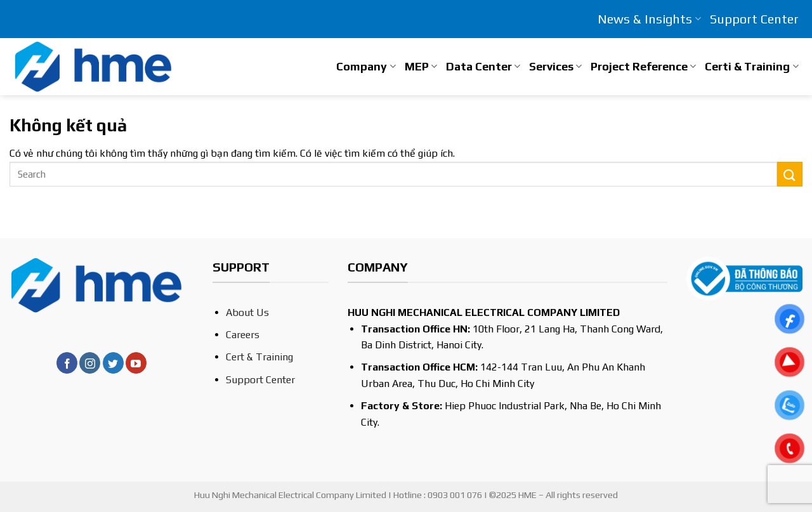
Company (366, 66)
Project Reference (643, 66)
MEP (421, 66)
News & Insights (649, 19)
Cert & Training (259, 357)
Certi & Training (751, 66)
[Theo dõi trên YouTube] (136, 363)
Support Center (754, 19)
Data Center (483, 66)
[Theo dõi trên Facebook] (67, 363)
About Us (247, 312)
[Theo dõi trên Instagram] (90, 363)
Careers (243, 335)
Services (555, 66)
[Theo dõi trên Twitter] (113, 363)
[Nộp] (790, 174)
